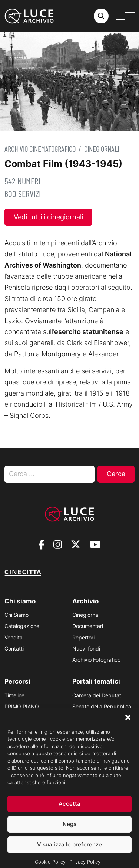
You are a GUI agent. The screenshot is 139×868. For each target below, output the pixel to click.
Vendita (14, 637)
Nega (70, 833)
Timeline (14, 695)
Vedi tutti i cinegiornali (48, 217)
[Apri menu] (125, 16)
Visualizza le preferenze (69, 854)
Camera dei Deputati (97, 695)
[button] (128, 726)
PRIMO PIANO (22, 706)
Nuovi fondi (86, 648)
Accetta (69, 813)
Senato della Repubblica (102, 706)
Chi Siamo (16, 615)
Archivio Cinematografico (40, 149)
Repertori (83, 637)
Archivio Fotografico (96, 660)
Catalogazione (22, 626)
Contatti (14, 648)
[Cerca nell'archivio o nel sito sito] (101, 16)
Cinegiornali (102, 149)
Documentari (88, 626)
